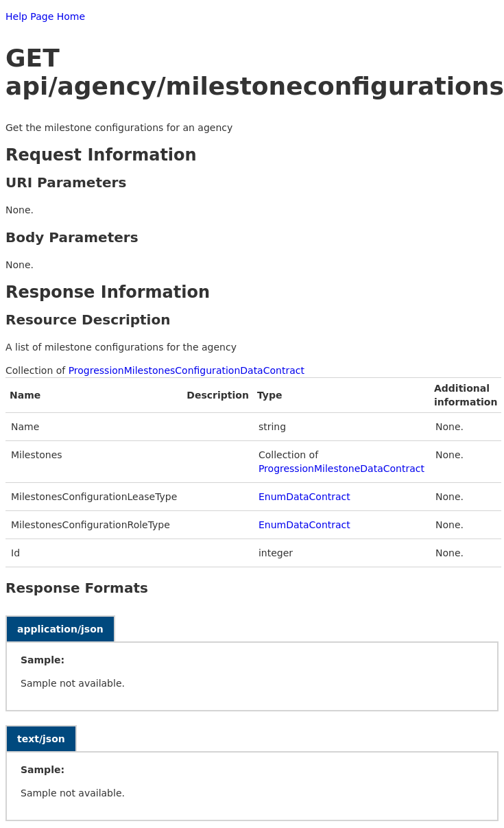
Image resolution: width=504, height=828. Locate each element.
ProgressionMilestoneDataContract (341, 469)
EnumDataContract (304, 497)
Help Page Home (45, 16)
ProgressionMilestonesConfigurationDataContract (187, 370)
